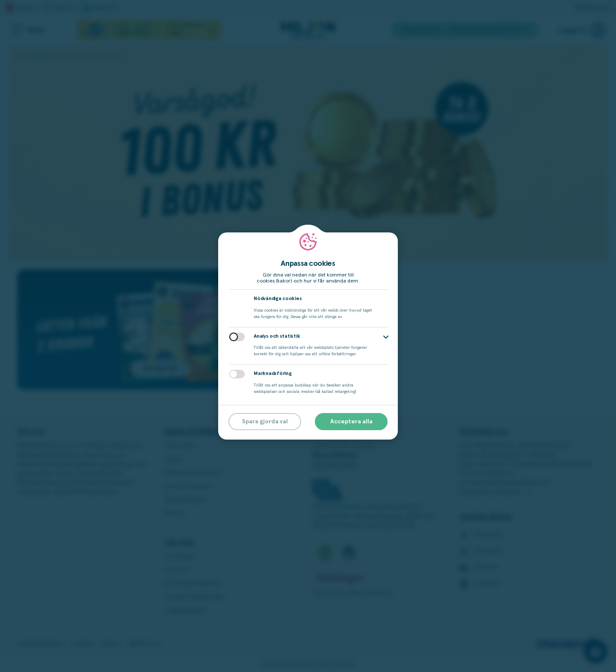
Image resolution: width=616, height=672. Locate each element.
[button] (386, 337)
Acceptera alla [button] (351, 422)
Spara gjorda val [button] (265, 422)
